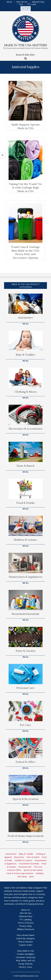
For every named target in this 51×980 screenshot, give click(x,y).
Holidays (40, 873)
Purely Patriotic (26, 964)
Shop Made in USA (26, 951)
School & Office (26, 762)
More (32, 876)
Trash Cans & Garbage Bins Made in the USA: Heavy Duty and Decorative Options (26, 252)
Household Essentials (26, 614)
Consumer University (26, 957)
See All (26, 324)
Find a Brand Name (26, 935)
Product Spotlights (26, 954)
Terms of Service (26, 923)
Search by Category (26, 938)
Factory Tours (26, 967)
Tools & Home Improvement (26, 836)
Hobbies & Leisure (26, 540)
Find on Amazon (26, 942)
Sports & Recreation (26, 799)
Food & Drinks (26, 503)
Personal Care (26, 688)
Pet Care (26, 725)
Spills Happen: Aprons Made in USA (26, 126)
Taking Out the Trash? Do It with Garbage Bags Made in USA (26, 188)
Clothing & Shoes (26, 392)
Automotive (26, 318)
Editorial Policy (26, 916)
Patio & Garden (26, 651)
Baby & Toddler (26, 355)
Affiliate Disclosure (26, 929)
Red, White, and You (26, 960)
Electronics (19, 857)
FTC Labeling (26, 919)
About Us (26, 910)
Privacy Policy (26, 926)
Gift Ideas (22, 876)
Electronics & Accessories (26, 429)
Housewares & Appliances (26, 577)
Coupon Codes (26, 945)
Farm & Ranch (26, 466)
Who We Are (26, 913)
